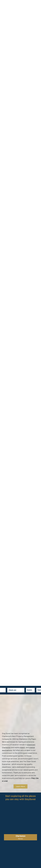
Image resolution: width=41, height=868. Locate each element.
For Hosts (33, 11)
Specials (11, 11)
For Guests (27, 11)
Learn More (20, 786)
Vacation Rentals (4, 11)
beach (22, 747)
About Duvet (38, 11)
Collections (19, 11)
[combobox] (38, 690)
